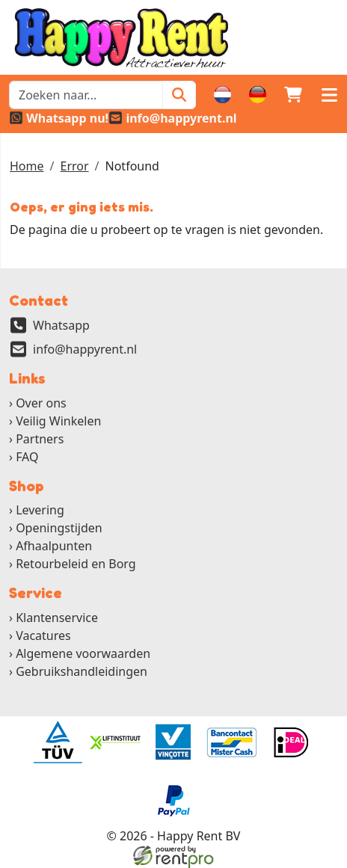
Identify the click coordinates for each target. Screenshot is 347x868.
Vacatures (43, 635)
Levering (40, 510)
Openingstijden (59, 528)
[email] (173, 118)
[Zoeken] (179, 95)
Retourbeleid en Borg (76, 564)
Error (74, 166)
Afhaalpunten (54, 546)
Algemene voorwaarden (83, 653)
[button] (329, 95)
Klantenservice (57, 618)
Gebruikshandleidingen (82, 671)
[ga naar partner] (57, 742)
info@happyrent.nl (85, 349)
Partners (40, 439)
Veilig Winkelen (58, 421)
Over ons (41, 403)
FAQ (27, 457)
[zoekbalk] (86, 95)
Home (27, 166)
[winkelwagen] (293, 95)
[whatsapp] (59, 118)
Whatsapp (61, 325)
